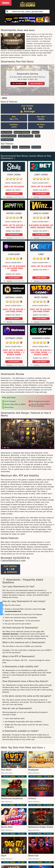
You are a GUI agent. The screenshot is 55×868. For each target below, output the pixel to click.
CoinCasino (14, 254)
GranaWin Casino (41, 338)
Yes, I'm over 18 (36, 84)
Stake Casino (14, 175)
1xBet (41, 254)
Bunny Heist (7, 827)
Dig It (4, 856)
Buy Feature (6, 132)
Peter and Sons (26, 30)
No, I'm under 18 (19, 84)
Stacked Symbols (9, 136)
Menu (6, 3)
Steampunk (25, 147)
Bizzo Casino (41, 297)
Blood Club (33, 856)
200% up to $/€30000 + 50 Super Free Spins (14, 268)
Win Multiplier (7, 140)
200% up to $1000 (14, 187)
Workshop (36, 147)
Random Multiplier (22, 132)
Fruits (15, 147)
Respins (35, 132)
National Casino (14, 297)
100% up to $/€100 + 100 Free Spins (14, 226)
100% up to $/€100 (41, 266)
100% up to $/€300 (41, 187)
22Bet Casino (41, 175)
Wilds (38, 136)
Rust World (6, 770)
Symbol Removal (26, 136)
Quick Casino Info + (14, 183)
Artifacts (32, 798)
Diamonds (6, 147)
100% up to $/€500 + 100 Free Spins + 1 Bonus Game (14, 352)
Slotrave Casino (14, 338)
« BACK (4, 98)
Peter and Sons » (7, 773)
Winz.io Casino (41, 213)
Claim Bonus (14, 194)
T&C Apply (10, 197)
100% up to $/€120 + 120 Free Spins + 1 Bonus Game (41, 352)
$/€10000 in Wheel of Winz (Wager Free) (41, 226)
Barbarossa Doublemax (12, 798)
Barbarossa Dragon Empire (41, 827)
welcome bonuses (10, 634)
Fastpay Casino (14, 213)
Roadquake (33, 770)
